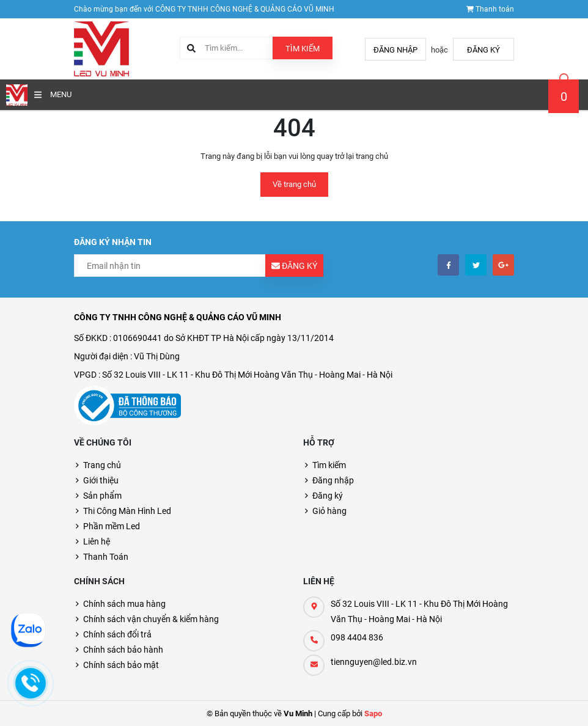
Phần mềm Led (112, 526)
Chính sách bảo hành (123, 650)
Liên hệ (97, 541)
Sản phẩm (102, 496)
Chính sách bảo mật (121, 665)
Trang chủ (102, 465)
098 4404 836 (357, 637)
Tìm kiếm (303, 49)
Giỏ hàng (329, 511)
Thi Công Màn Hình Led (127, 511)
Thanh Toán (106, 557)
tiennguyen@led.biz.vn (374, 662)
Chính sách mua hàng (124, 604)
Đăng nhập (395, 50)
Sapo (373, 713)
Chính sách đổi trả (117, 634)
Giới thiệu (101, 480)
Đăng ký (483, 50)
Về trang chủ (294, 184)
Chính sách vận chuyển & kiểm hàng (151, 619)
